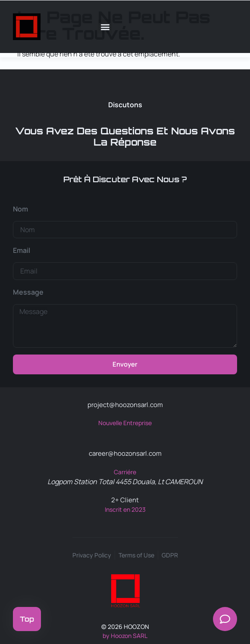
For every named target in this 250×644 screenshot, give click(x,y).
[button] (105, 26)
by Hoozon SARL (125, 636)
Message (28, 292)
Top (27, 619)
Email (22, 250)
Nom (20, 209)
